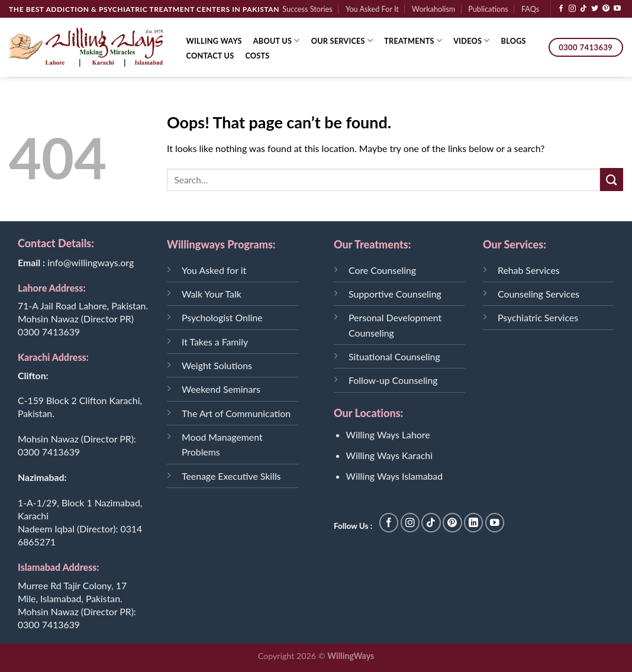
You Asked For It (372, 9)
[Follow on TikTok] (583, 9)
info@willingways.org (91, 262)
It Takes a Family (215, 342)
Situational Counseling (394, 356)
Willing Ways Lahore (388, 434)
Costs (257, 56)
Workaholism (433, 9)
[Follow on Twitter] (595, 9)
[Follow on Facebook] (561, 9)
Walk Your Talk (212, 294)
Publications (488, 9)
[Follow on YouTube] (617, 9)
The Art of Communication (236, 413)
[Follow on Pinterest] (606, 9)
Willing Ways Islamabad (395, 476)
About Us (277, 41)
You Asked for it (214, 270)
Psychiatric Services (538, 317)
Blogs (514, 41)
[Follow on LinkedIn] (474, 523)
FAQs (530, 9)
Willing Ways (214, 41)
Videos (471, 41)
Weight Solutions (217, 365)
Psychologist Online (222, 317)
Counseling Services (539, 294)
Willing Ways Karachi (389, 455)
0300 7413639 (49, 332)
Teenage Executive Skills (231, 476)
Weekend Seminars (221, 389)
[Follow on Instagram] (572, 9)
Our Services (342, 41)
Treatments (413, 41)
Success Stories (307, 9)
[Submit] (612, 180)
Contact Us (210, 56)
